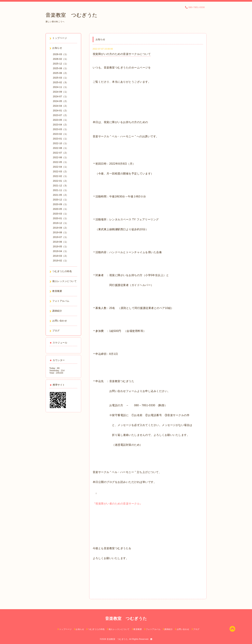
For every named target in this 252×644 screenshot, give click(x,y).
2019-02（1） (61, 261)
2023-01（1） (61, 139)
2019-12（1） (61, 223)
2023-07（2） (61, 115)
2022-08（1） (61, 148)
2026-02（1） (61, 59)
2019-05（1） (61, 246)
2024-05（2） (61, 101)
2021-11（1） (61, 190)
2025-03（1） (61, 78)
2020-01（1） (61, 218)
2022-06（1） (61, 157)
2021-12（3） (61, 186)
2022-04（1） (61, 167)
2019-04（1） (61, 251)
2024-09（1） (61, 92)
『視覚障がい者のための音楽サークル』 (118, 504)
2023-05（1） (61, 120)
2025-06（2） (61, 73)
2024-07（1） (61, 96)
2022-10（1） (61, 143)
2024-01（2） (61, 111)
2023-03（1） (61, 129)
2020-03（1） (61, 214)
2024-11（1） (61, 87)
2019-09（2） (61, 228)
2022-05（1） (61, 162)
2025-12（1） (61, 64)
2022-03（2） (61, 171)
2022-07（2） (61, 153)
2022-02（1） (61, 176)
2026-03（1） (61, 54)
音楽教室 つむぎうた (72, 15)
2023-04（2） (61, 125)
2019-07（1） (61, 237)
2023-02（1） (61, 134)
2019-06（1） (61, 242)
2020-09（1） (61, 204)
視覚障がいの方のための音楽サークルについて (122, 54)
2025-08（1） (61, 68)
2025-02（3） (61, 82)
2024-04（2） (61, 106)
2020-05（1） (61, 209)
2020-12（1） (61, 200)
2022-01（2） (61, 181)
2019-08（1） (61, 232)
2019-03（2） (61, 256)
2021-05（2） (61, 195)
